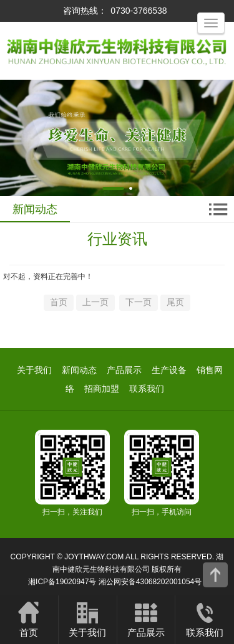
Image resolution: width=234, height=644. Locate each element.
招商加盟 (102, 389)
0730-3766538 (139, 11)
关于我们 (34, 370)
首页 (29, 619)
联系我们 (147, 389)
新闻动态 (79, 370)
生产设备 (169, 370)
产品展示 (124, 370)
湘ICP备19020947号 (62, 582)
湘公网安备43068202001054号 (150, 582)
